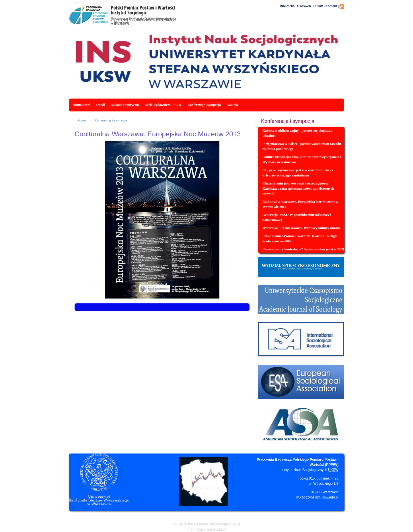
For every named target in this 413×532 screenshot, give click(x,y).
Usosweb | (305, 6)
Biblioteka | (288, 6)
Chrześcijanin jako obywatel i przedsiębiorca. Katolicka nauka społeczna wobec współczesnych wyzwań (298, 189)
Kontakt (232, 105)
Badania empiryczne (125, 105)
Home (82, 120)
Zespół (100, 105)
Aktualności (81, 105)
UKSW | (319, 6)
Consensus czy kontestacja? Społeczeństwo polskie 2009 (303, 249)
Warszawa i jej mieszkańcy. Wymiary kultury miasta (301, 228)
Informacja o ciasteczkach (206, 529)
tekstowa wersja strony (86, 3)
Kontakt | (332, 6)
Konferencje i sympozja (204, 105)
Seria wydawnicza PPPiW (163, 105)
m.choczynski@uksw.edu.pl (317, 497)
